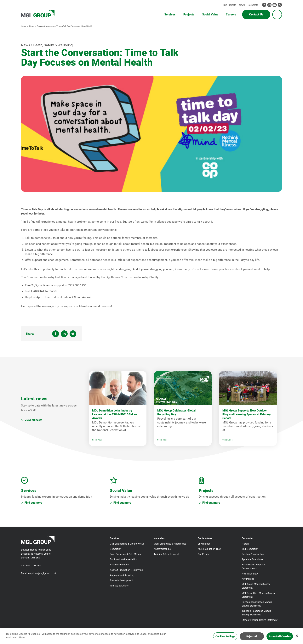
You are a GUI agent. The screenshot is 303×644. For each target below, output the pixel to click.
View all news (32, 420)
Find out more (32, 503)
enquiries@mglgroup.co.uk (42, 573)
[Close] (297, 636)
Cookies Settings (225, 636)
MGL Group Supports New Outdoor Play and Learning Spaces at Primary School (247, 414)
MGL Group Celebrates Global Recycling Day (176, 412)
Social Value (97, 440)
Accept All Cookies (280, 636)
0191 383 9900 (34, 566)
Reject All (252, 636)
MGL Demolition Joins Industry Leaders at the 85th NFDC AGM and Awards (115, 414)
